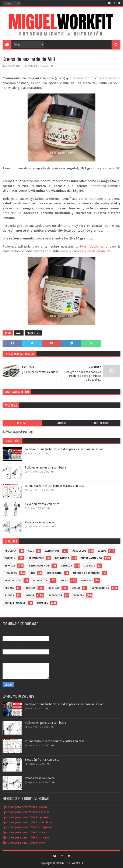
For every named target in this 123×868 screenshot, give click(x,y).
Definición (36, 558)
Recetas (30, 588)
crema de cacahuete (97, 251)
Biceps (102, 551)
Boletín (10, 558)
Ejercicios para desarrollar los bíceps (26, 832)
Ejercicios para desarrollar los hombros (27, 822)
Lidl (32, 573)
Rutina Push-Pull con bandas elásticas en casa (55, 486)
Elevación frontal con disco (42, 504)
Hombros (11, 573)
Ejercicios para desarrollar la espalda (26, 812)
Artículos (79, 551)
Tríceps (79, 595)
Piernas (86, 581)
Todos (30, 595)
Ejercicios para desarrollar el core (24, 843)
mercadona (54, 573)
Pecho (64, 581)
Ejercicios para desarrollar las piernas (26, 817)
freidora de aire (39, 566)
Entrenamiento (91, 558)
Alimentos (33, 333)
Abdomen (11, 551)
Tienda (9, 595)
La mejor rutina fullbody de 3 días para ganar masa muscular (64, 449)
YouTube (42, 603)
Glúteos (89, 566)
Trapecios (55, 595)
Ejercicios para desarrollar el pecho (25, 807)
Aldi (19, 333)
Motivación (13, 581)
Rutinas (54, 588)
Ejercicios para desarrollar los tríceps (26, 837)
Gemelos (66, 566)
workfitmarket (15, 603)
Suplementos (100, 588)
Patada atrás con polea (40, 522)
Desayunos (62, 558)
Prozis (9, 588)
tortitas (81, 246)
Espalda (10, 566)
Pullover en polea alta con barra (45, 467)
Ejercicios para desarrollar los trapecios (27, 827)
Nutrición (40, 581)
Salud (76, 588)
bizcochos (96, 246)
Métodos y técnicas (86, 573)
